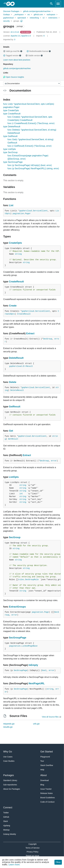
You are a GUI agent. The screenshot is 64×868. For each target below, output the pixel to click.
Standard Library (10, 780)
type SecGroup (10, 152)
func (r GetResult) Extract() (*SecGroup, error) (30, 146)
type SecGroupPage (13, 162)
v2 (44, 18)
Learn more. (14, 865)
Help (42, 770)
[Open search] (51, 4)
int (21, 494)
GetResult (15, 407)
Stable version (34, 56)
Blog (42, 785)
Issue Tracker (46, 789)
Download (45, 780)
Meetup (6, 830)
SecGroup (48, 339)
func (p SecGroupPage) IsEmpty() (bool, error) (30, 165)
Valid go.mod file (13, 51)
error (54, 461)
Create (13, 306)
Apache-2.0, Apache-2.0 (21, 36)
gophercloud (8, 18)
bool (44, 670)
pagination (18, 214)
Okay (58, 862)
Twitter (6, 813)
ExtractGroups (17, 607)
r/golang (7, 826)
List (11, 205)
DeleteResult (16, 358)
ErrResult (28, 366)
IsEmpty (33, 665)
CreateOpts (15, 243)
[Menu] (32, 83)
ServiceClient (40, 211)
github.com (38, 15)
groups (16, 21)
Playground (45, 757)
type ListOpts (9, 149)
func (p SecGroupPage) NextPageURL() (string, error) (33, 168)
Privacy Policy (32, 852)
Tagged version (12, 56)
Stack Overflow (47, 765)
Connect (8, 808)
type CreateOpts (11, 110)
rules (21, 580)
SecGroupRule (32, 580)
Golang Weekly (10, 834)
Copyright (33, 844)
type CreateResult (12, 114)
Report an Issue (32, 856)
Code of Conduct (47, 802)
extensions (53, 18)
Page (47, 612)
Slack (6, 821)
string (18, 254)
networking (34, 18)
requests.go (9, 724)
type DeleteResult (12, 127)
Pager (28, 214)
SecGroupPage (18, 638)
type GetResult (10, 136)
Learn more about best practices (17, 60)
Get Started (47, 752)
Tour (42, 761)
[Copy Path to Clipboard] (22, 21)
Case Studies (9, 761)
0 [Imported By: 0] (9, 40)
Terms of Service (33, 848)
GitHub (6, 817)
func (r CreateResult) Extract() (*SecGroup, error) (31, 123)
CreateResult (16, 282)
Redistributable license (39, 51)
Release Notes (47, 793)
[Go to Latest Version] (26, 32)
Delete (13, 382)
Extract (30, 333)
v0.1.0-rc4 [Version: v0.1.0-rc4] (11, 32)
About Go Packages (12, 789)
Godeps (7, 15)
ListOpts (14, 477)
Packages (9, 775)
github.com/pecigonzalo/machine (37, 11)
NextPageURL (37, 683)
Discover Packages (11, 11)
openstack (22, 18)
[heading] (11, 4)
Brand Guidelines (48, 798)
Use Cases (8, 757)
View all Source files (50, 717)
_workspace (19, 15)
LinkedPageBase (30, 646)
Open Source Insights (14, 77)
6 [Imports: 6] (41, 36)
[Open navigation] (58, 4)
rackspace (51, 15)
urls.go (36, 724)
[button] (4, 51)
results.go (8, 727)
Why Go (8, 752)
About (43, 775)
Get (11, 431)
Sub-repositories (10, 785)
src (29, 15)
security (6, 21)
